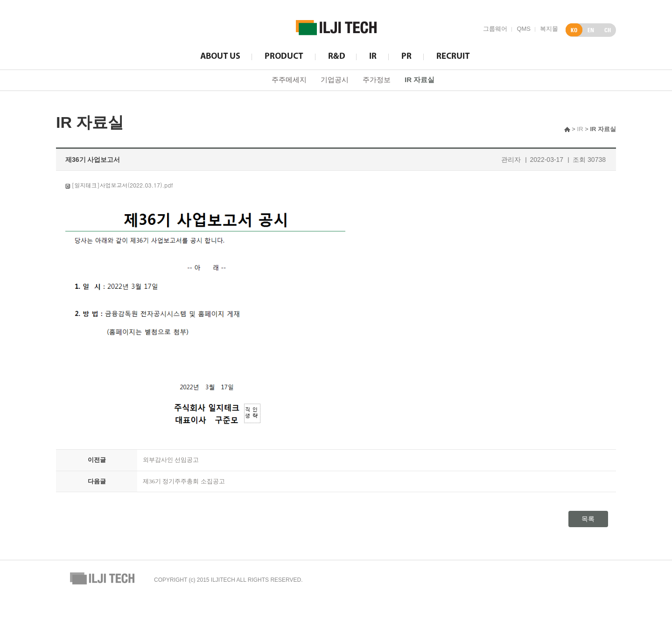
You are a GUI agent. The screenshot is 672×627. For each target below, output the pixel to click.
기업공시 (335, 80)
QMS (524, 29)
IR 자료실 (420, 80)
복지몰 (549, 29)
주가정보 (377, 80)
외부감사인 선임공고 (171, 460)
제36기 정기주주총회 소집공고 (184, 481)
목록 (588, 519)
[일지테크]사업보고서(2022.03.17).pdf (122, 185)
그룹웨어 (495, 29)
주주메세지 (289, 80)
